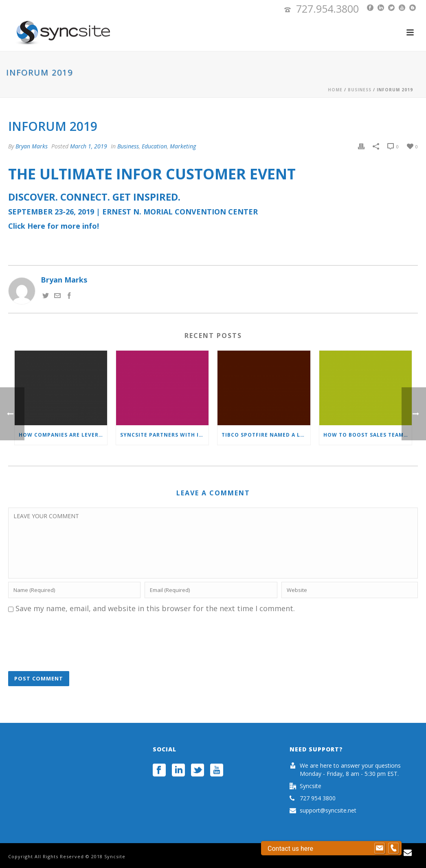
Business (360, 90)
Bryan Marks (32, 146)
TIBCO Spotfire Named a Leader (266, 435)
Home (335, 90)
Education (154, 146)
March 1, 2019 (89, 146)
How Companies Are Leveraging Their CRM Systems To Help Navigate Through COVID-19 (63, 435)
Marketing (183, 146)
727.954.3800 (327, 9)
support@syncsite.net (328, 811)
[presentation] (70, 643)
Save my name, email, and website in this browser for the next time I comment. (155, 608)
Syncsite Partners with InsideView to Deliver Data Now (164, 435)
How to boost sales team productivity (368, 435)
